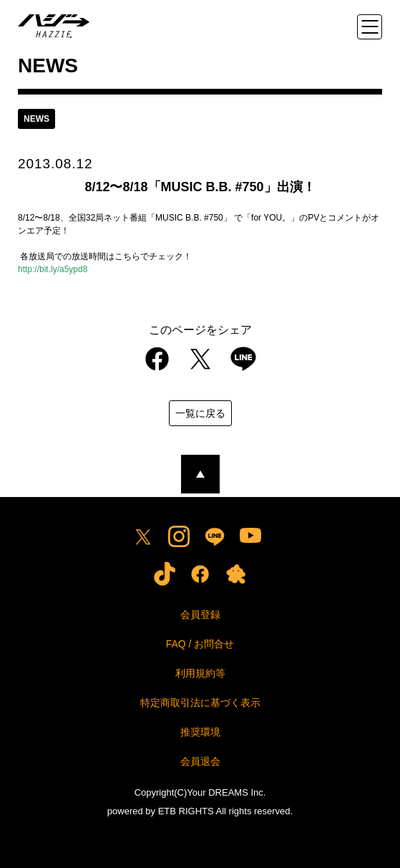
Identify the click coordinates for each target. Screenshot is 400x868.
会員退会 (200, 761)
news (36, 119)
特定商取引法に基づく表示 (200, 703)
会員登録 (200, 614)
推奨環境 (200, 732)
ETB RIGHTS (186, 811)
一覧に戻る (200, 413)
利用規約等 (200, 673)
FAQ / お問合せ (200, 644)
